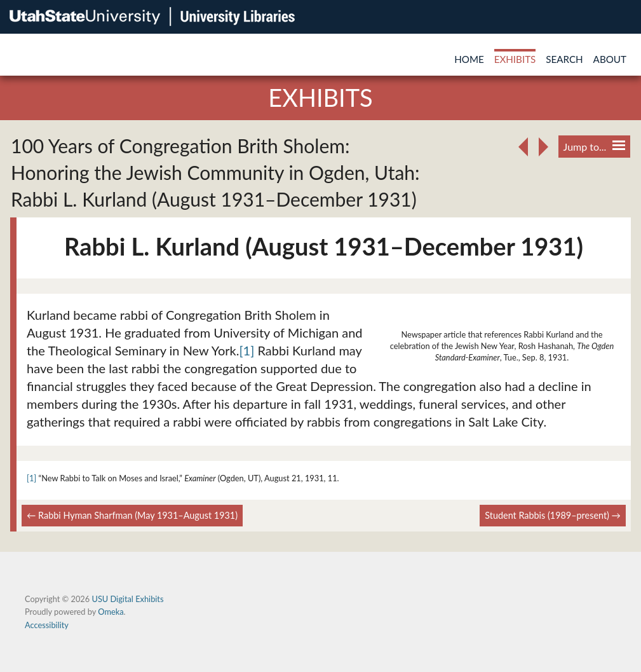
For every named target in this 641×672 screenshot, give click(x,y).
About (610, 59)
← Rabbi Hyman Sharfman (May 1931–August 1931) (132, 515)
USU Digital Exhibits (127, 599)
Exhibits (515, 59)
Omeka (111, 612)
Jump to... (594, 147)
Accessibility (47, 625)
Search (564, 59)
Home (469, 59)
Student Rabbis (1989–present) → (553, 515)
